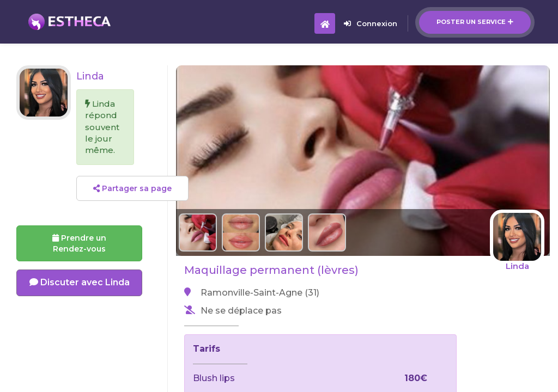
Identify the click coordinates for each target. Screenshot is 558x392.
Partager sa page (132, 188)
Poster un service (475, 22)
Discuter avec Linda (80, 282)
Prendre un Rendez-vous (79, 243)
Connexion (371, 23)
